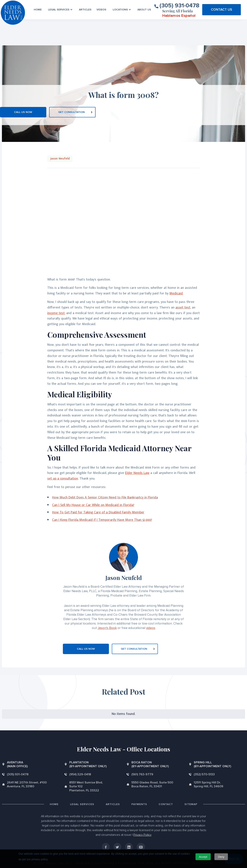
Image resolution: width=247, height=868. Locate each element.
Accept (203, 857)
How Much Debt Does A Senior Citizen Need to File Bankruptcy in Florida (105, 498)
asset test (183, 308)
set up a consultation (63, 479)
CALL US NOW (23, 112)
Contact (166, 804)
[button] (60, 10)
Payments (139, 804)
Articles (85, 10)
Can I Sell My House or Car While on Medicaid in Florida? (93, 505)
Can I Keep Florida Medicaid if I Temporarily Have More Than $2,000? (102, 520)
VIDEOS (101, 10)
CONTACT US (222, 9)
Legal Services (82, 804)
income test (56, 313)
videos (151, 628)
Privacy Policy (142, 835)
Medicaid (176, 293)
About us (144, 10)
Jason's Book (107, 628)
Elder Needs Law (137, 473)
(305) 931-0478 (179, 5)
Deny (221, 857)
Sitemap (191, 804)
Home (38, 10)
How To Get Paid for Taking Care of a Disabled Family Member (98, 512)
